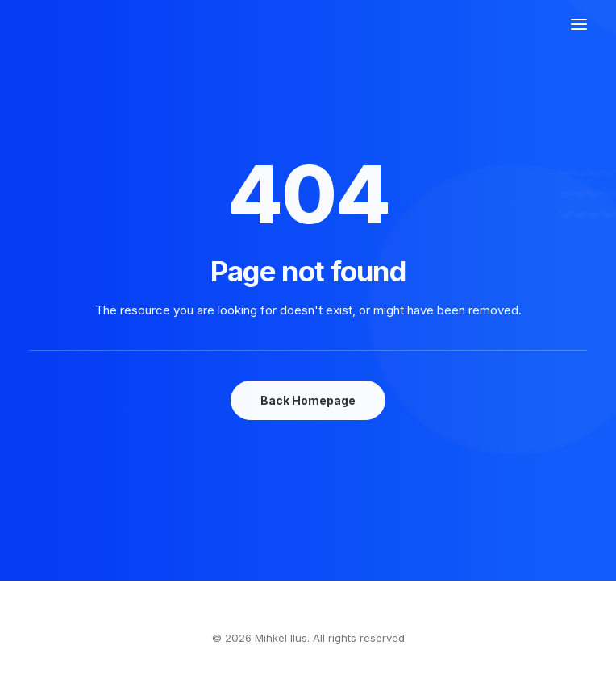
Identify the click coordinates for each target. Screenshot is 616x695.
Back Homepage (308, 400)
